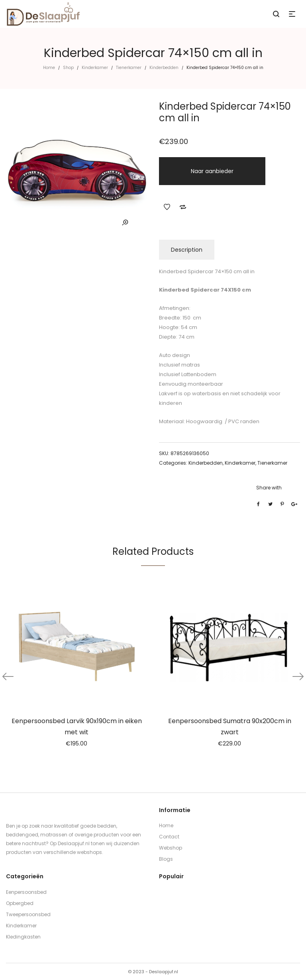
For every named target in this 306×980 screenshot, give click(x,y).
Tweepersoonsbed (28, 914)
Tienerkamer (129, 68)
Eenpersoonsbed (26, 892)
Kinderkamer (95, 68)
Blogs (166, 859)
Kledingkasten (23, 937)
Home (49, 68)
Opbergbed (20, 903)
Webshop (171, 848)
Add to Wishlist (167, 207)
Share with (269, 488)
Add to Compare (183, 207)
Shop (68, 68)
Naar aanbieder (212, 171)
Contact (169, 837)
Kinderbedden (164, 68)
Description (187, 250)
